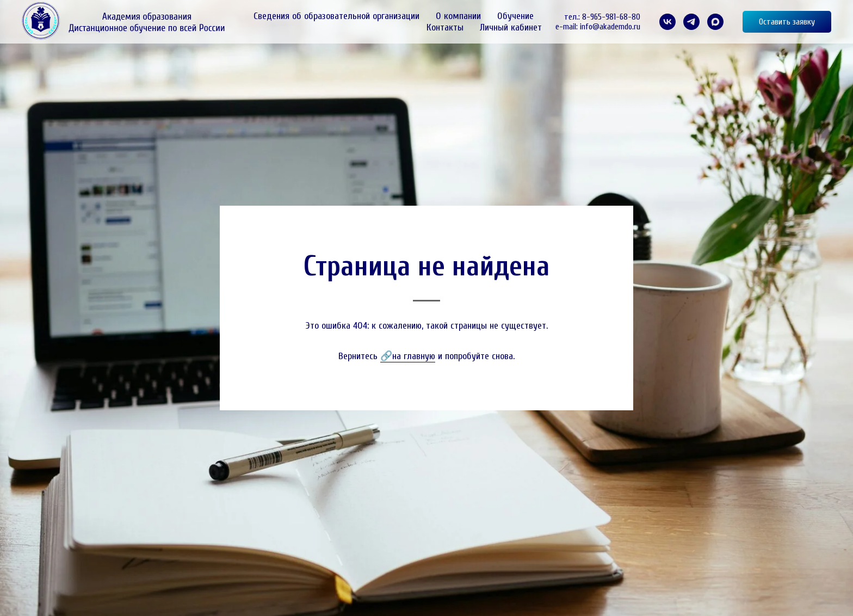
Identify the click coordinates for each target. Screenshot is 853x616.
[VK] (667, 22)
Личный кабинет (511, 27)
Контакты (445, 27)
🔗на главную (408, 356)
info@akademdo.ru (610, 27)
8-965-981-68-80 (611, 17)
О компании (458, 16)
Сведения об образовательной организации (336, 16)
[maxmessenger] (715, 22)
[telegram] (691, 22)
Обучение (515, 16)
